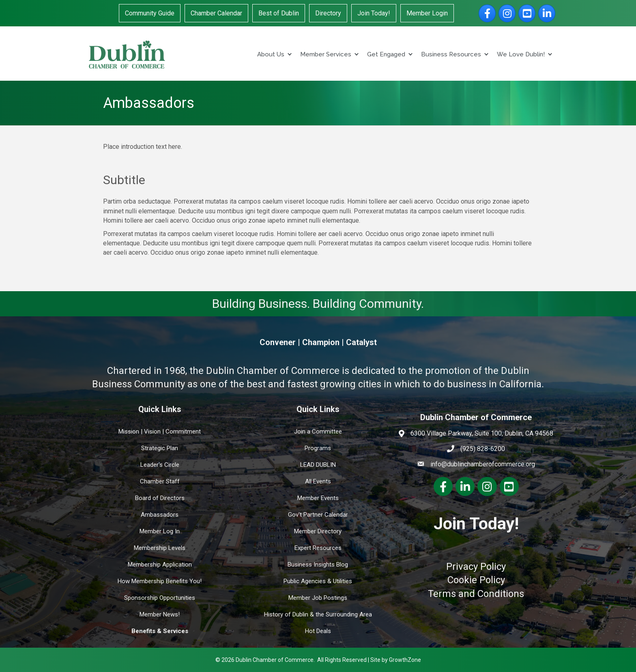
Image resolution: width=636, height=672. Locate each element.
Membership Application (160, 565)
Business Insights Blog (318, 565)
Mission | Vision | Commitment (160, 432)
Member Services (326, 54)
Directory (328, 13)
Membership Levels (160, 548)
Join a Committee (318, 432)
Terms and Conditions (476, 594)
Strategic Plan (160, 448)
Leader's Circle (160, 465)
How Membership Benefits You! (160, 581)
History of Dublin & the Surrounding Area (318, 614)
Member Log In (160, 531)
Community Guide (150, 13)
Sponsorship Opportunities (160, 598)
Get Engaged (386, 54)
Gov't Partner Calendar (318, 515)
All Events (318, 481)
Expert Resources (318, 548)
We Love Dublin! (521, 54)
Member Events (318, 498)
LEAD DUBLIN (318, 465)
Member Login (427, 13)
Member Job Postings (318, 598)
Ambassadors (160, 515)
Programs (318, 448)
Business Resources (451, 54)
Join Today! (374, 13)
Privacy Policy (476, 567)
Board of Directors (160, 498)
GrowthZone (405, 660)
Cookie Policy (476, 580)
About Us (271, 54)
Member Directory (318, 531)
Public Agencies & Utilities (318, 581)
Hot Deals (318, 631)
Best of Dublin (279, 13)
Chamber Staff (160, 481)
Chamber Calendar (216, 13)
